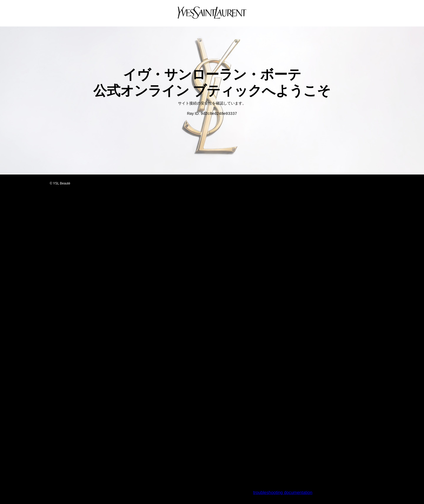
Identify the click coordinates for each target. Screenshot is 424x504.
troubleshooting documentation (283, 493)
